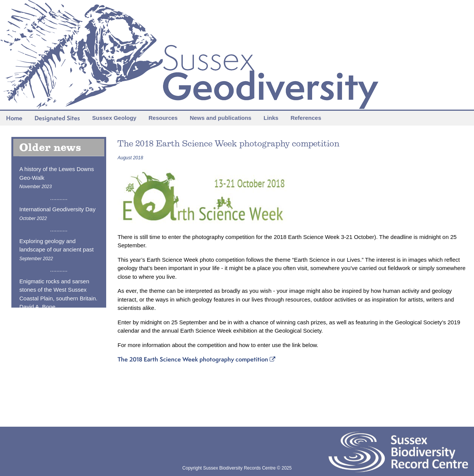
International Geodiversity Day (57, 214)
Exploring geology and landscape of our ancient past (57, 250)
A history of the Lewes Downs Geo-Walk (57, 178)
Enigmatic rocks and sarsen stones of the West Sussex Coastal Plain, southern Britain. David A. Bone (58, 298)
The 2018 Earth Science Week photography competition (196, 359)
